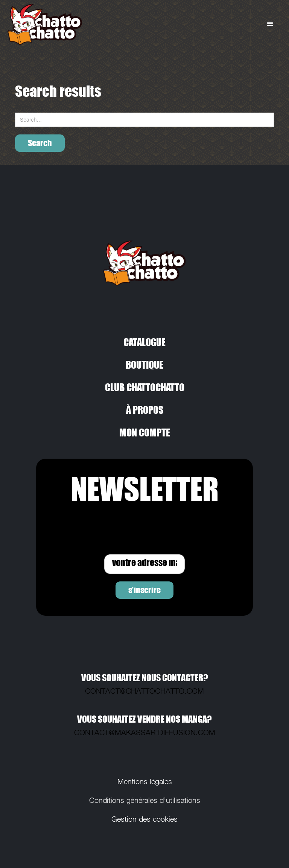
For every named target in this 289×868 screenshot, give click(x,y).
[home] (70, 24)
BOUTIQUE (144, 365)
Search (24, 107)
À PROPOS (145, 410)
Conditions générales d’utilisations (145, 800)
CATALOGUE (144, 342)
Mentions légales (145, 781)
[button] (270, 24)
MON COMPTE (145, 432)
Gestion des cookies (144, 819)
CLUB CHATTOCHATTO (145, 387)
